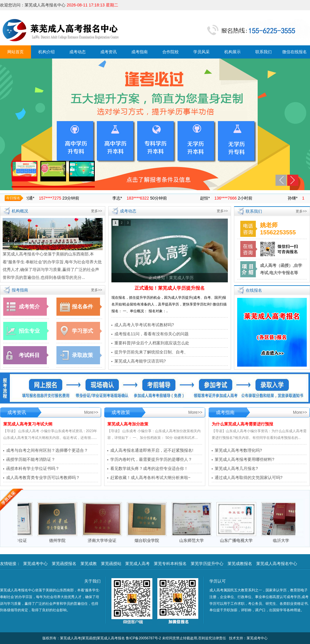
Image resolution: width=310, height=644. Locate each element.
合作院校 (170, 52)
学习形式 (82, 331)
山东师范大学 (197, 540)
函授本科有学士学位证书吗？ (33, 468)
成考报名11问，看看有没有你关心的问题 (151, 334)
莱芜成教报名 (240, 564)
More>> (91, 412)
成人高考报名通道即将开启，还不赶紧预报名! (152, 450)
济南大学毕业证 (107, 540)
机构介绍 (46, 52)
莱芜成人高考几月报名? (236, 468)
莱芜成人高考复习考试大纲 (28, 424)
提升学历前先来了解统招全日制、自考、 (151, 352)
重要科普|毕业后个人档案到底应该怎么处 (152, 343)
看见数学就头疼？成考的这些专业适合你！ (149, 468)
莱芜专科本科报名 (170, 564)
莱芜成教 (89, 564)
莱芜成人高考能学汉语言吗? (140, 361)
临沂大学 (286, 540)
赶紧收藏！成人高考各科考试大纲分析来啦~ (150, 478)
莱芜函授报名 (64, 564)
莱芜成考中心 (35, 564)
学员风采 (201, 52)
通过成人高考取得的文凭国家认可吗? (249, 478)
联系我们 (263, 52)
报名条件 (82, 307)
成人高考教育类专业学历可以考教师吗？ (43, 478)
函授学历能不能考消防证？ (31, 459)
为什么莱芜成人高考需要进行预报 (242, 424)
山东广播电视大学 (242, 540)
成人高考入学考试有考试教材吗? (144, 325)
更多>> (97, 211)
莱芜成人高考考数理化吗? (238, 450)
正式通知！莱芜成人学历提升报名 (170, 288)
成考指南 (139, 52)
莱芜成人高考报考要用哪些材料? (244, 459)
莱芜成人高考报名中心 (277, 564)
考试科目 (29, 355)
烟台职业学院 (152, 540)
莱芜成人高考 (137, 564)
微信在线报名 (294, 52)
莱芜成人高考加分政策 (128, 424)
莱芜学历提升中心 (207, 564)
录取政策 (82, 355)
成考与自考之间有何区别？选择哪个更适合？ (47, 450)
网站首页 (15, 52)
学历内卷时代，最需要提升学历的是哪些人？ (151, 459)
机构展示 (232, 52)
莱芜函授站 (111, 564)
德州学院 (63, 540)
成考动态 (77, 52)
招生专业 (29, 331)
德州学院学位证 (18, 540)
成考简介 (29, 307)
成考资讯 (108, 52)
